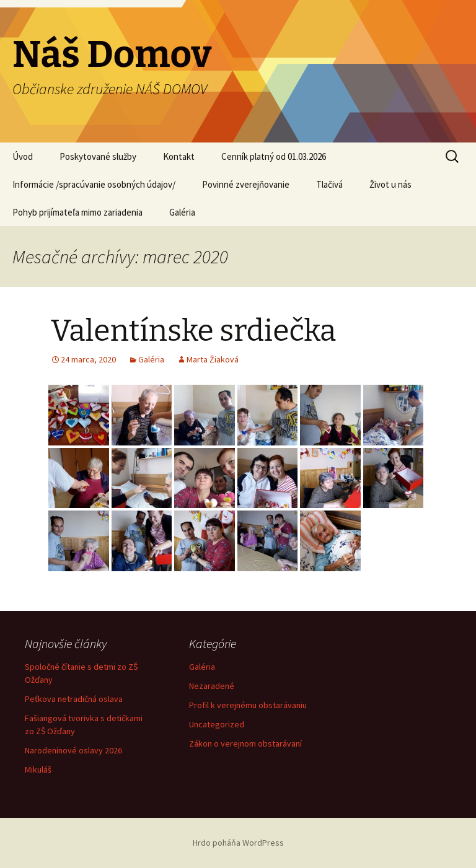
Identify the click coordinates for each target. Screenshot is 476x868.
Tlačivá (329, 184)
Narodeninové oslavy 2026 (73, 750)
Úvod (23, 156)
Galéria (182, 212)
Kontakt (179, 156)
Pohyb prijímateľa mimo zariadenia (77, 212)
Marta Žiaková (213, 359)
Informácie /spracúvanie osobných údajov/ (94, 184)
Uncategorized (217, 724)
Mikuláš (38, 769)
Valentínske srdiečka (193, 331)
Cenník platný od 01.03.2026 (274, 156)
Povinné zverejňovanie (246, 184)
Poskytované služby (98, 156)
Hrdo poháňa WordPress (238, 843)
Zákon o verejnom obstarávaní (245, 743)
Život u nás (390, 184)
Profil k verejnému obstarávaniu (248, 705)
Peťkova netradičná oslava (74, 699)
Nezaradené (212, 686)
